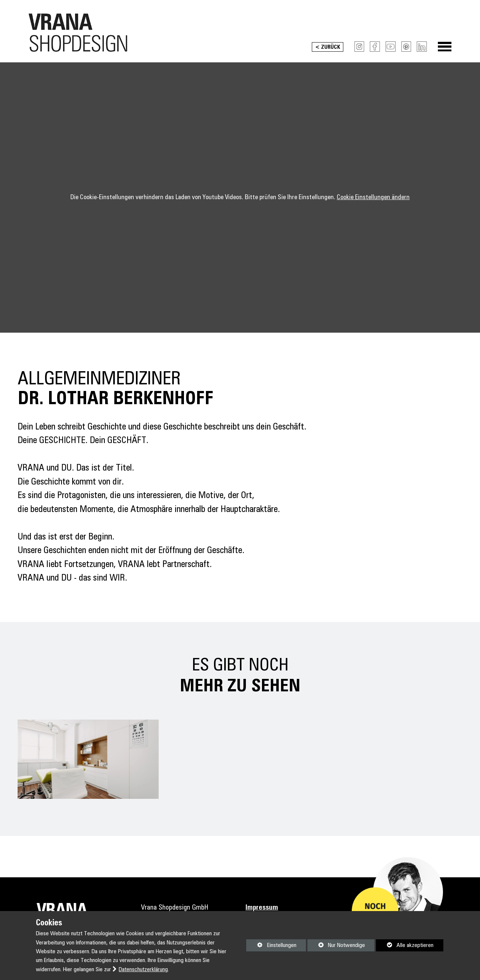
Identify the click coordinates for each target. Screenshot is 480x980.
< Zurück (328, 47)
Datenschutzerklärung (143, 970)
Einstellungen (271, 947)
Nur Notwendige (336, 947)
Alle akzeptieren (405, 945)
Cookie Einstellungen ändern (373, 197)
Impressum (262, 908)
